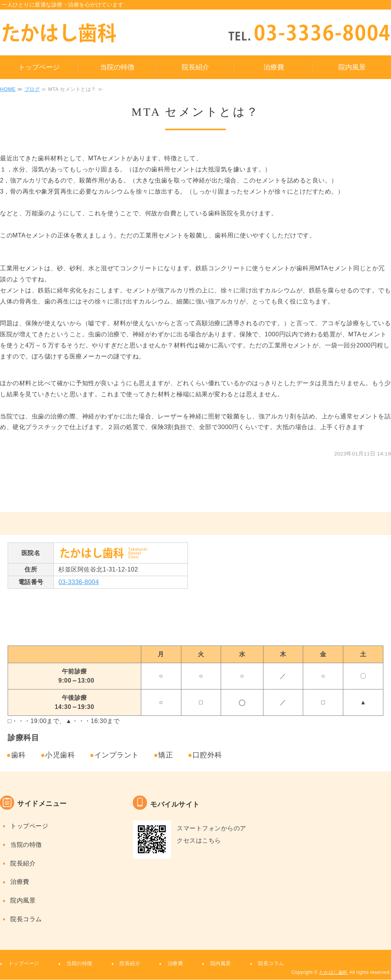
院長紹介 (195, 67)
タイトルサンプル (82, 33)
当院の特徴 (117, 67)
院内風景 (352, 67)
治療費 (274, 67)
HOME (8, 89)
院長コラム (26, 919)
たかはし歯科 (334, 972)
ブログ (32, 89)
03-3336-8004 (79, 582)
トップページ (39, 67)
